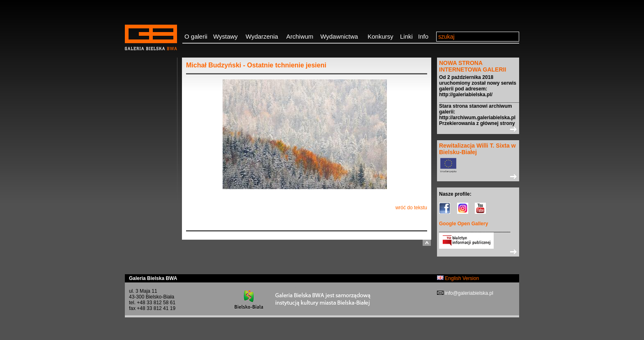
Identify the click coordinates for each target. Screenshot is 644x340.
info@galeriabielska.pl (468, 293)
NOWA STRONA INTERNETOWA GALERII (473, 66)
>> (478, 129)
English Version (458, 278)
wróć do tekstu (411, 208)
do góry (427, 243)
